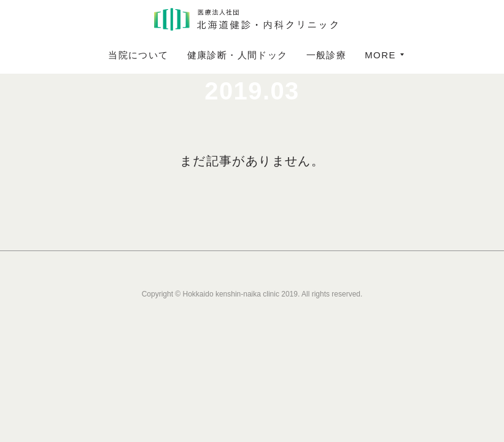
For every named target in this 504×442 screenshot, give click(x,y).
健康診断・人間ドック (238, 55)
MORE (380, 55)
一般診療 (327, 55)
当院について (138, 55)
